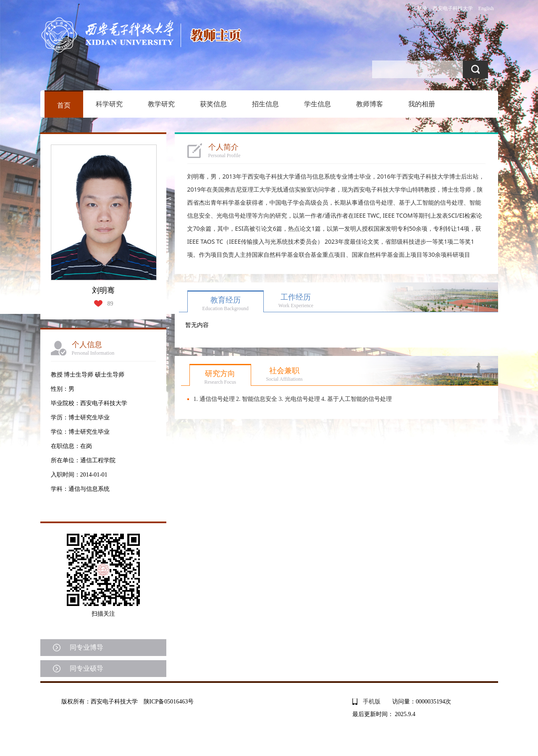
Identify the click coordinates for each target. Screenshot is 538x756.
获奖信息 (213, 104)
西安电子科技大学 (453, 8)
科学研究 (109, 104)
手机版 (372, 702)
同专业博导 (87, 647)
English (486, 8)
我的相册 (422, 104)
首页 (64, 105)
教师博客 (370, 104)
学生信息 (318, 104)
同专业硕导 (87, 668)
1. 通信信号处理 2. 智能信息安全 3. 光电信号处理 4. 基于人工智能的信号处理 (293, 399)
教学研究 (161, 104)
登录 (422, 8)
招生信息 (265, 104)
